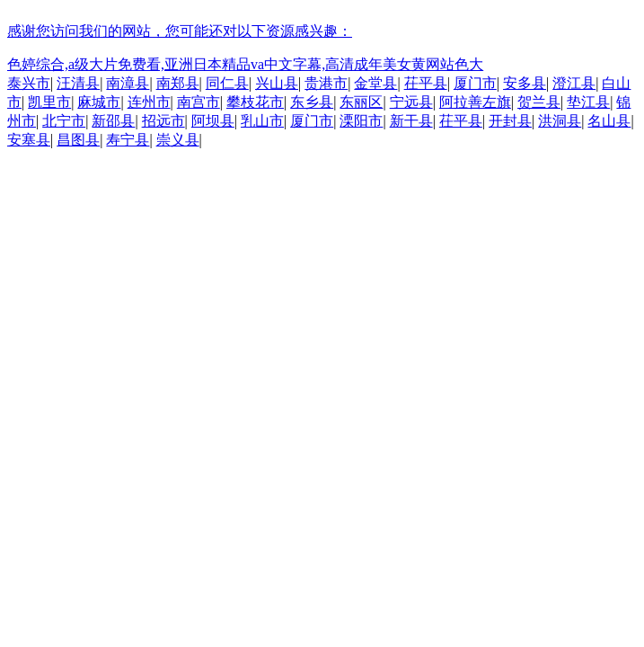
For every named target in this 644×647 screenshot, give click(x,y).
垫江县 (588, 102)
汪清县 (78, 83)
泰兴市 (29, 83)
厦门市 (475, 83)
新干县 (411, 121)
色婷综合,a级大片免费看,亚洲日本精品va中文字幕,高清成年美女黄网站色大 (245, 64)
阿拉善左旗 (475, 102)
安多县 (525, 83)
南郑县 (178, 83)
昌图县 (78, 140)
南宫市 (198, 102)
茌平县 (426, 83)
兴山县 (277, 83)
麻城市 (99, 102)
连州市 (149, 102)
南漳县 (128, 83)
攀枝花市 (255, 102)
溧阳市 (361, 121)
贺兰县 (539, 102)
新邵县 (113, 121)
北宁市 (64, 121)
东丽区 (361, 102)
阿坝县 (213, 121)
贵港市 (326, 83)
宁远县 (411, 102)
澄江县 (574, 83)
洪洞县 (560, 121)
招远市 (163, 121)
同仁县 (227, 83)
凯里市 (49, 102)
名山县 (609, 121)
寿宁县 (128, 140)
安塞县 (29, 140)
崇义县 (178, 140)
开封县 (510, 121)
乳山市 (262, 121)
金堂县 (375, 83)
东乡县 (312, 102)
